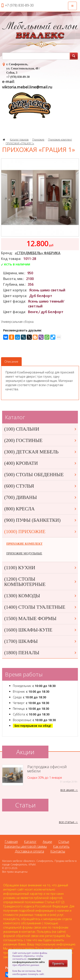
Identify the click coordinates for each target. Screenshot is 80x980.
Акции (47, 842)
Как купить (61, 846)
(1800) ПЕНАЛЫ (41, 653)
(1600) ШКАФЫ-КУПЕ (41, 630)
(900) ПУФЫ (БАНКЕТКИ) (41, 520)
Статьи (64, 842)
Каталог (30, 842)
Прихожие (38, 140)
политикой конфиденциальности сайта (29, 960)
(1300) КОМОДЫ (41, 596)
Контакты (58, 851)
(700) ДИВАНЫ (41, 497)
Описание (11, 362)
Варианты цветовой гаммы (25, 846)
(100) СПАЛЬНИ (41, 429)
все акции (67, 790)
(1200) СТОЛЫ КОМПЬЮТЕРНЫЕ (41, 582)
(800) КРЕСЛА (41, 509)
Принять (58, 963)
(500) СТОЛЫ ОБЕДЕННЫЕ (41, 475)
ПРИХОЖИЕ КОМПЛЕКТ (24, 544)
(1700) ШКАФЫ (41, 641)
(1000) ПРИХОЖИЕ (41, 532)
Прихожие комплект (60, 140)
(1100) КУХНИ (41, 568)
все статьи (67, 822)
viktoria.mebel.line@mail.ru (27, 87)
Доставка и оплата (29, 851)
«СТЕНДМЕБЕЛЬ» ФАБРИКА (38, 253)
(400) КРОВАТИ (41, 463)
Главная (11, 842)
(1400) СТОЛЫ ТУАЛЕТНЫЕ (41, 607)
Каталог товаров (19, 140)
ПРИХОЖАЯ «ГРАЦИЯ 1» (20, 143)
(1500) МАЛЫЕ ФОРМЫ (41, 618)
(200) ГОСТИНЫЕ (41, 440)
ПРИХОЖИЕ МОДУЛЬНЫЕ (24, 554)
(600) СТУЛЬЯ (41, 486)
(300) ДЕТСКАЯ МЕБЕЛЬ (41, 452)
